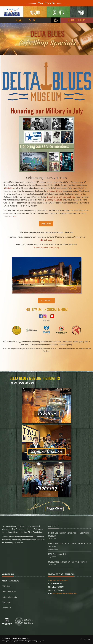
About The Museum (10, 581)
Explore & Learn (55, 191)
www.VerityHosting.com (37, 641)
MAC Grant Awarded (57, 554)
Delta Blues (10, 188)
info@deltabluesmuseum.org (65, 593)
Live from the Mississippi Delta (62, 197)
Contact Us (46, 301)
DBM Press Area (9, 592)
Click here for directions (58, 581)
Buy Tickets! (46, 3)
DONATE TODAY (77, 20)
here (14, 216)
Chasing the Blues (54, 200)
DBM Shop (6, 602)
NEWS (19, 20)
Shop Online (46, 224)
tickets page (47, 240)
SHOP (32, 20)
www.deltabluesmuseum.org (47, 247)
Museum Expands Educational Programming (67, 562)
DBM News (6, 586)
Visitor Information (10, 597)
